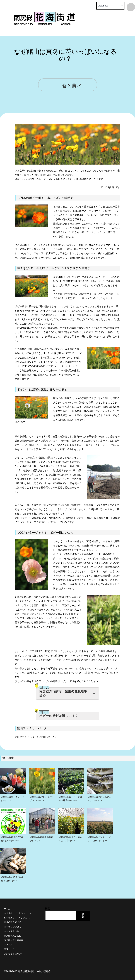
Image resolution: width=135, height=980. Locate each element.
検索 (47, 904)
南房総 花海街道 (45, 19)
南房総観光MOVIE (13, 932)
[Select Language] (110, 6)
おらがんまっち (11, 927)
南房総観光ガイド (13, 918)
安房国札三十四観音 (14, 936)
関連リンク (9, 945)
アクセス (8, 941)
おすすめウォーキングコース (18, 914)
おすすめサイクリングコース (18, 909)
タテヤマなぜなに (13, 923)
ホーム (7, 905)
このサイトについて (14, 950)
